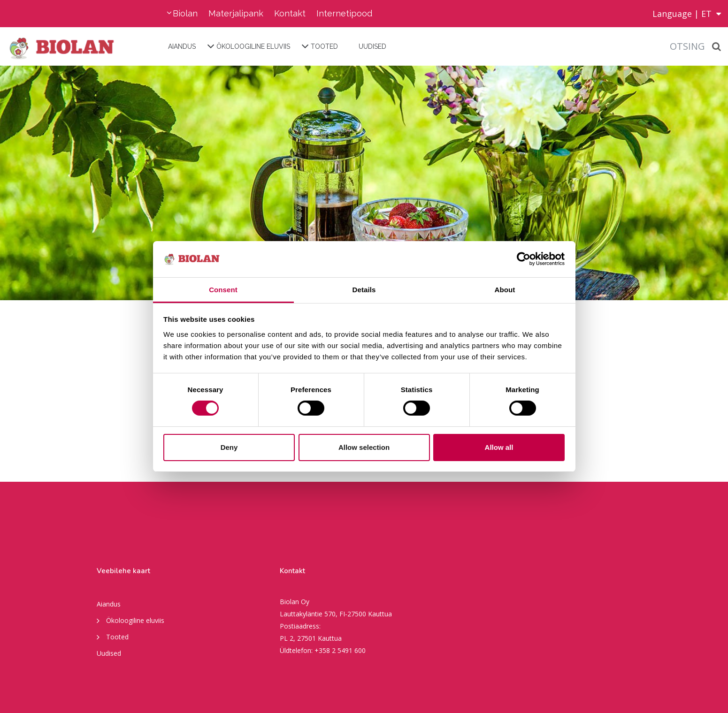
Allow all (499, 447)
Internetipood (344, 13)
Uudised (372, 46)
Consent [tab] (223, 290)
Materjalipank (236, 13)
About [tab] (505, 290)
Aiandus (182, 46)
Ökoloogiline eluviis (253, 46)
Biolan (185, 13)
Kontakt (290, 13)
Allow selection (364, 447)
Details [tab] (364, 290)
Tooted (324, 46)
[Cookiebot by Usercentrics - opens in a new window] (524, 259)
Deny (229, 447)
